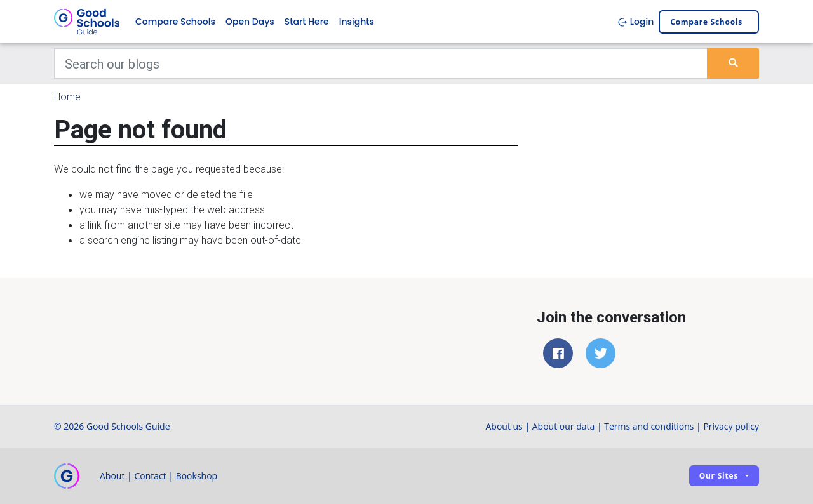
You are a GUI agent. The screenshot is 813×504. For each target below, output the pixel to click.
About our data (564, 426)
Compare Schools (175, 22)
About (112, 476)
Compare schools (706, 22)
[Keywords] (381, 63)
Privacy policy (731, 426)
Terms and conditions (649, 426)
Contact (150, 476)
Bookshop (197, 476)
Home (67, 96)
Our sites (719, 476)
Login (635, 22)
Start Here (307, 22)
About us (504, 426)
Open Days (250, 22)
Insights (357, 22)
